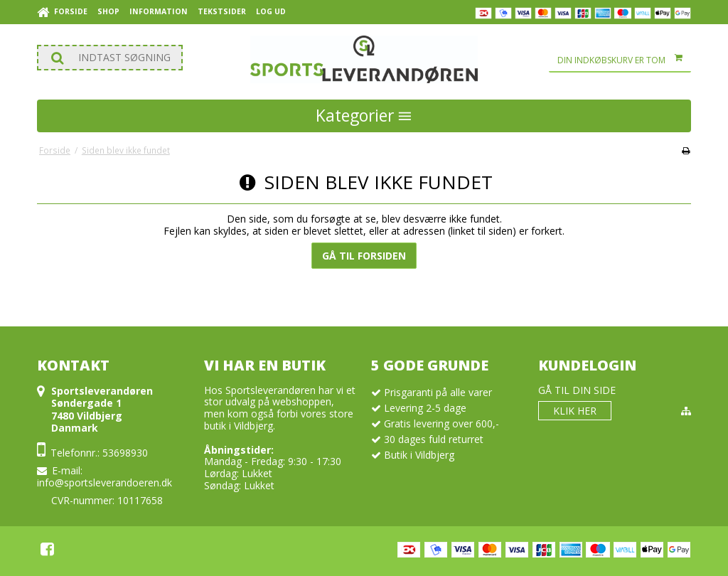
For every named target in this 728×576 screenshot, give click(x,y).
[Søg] (110, 58)
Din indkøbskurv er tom (624, 60)
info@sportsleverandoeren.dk (105, 482)
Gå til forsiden (364, 256)
